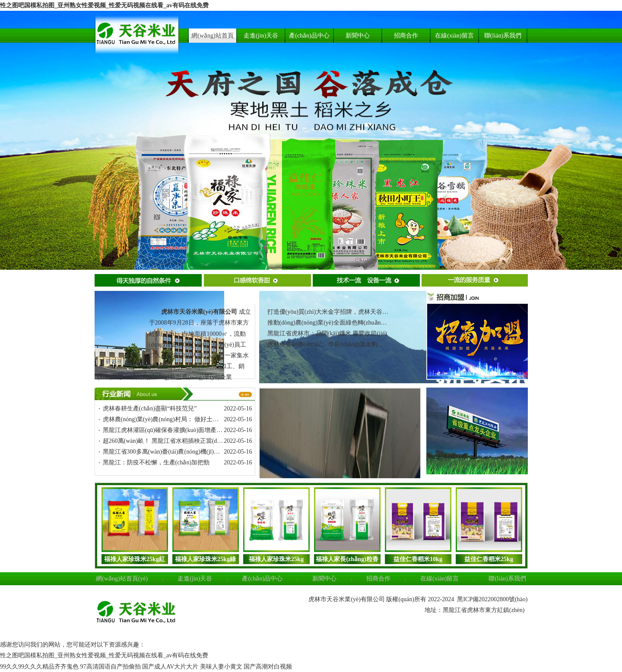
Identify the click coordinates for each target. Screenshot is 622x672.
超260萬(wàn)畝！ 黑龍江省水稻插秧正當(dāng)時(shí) (174, 441)
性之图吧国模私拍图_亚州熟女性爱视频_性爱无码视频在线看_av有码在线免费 (104, 5)
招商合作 (378, 579)
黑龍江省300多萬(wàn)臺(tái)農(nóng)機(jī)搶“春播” (170, 452)
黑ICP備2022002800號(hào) (492, 599)
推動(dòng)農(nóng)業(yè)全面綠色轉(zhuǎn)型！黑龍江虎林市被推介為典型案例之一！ (383, 323)
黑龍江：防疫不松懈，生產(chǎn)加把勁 (156, 462)
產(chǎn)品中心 (262, 579)
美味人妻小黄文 (221, 667)
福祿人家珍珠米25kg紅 (135, 559)
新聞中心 (324, 579)
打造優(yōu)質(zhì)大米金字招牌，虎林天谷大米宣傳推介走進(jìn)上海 (360, 312)
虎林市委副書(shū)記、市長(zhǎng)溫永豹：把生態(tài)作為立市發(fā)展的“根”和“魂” (380, 344)
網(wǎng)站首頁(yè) (122, 579)
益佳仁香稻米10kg (418, 559)
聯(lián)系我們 (507, 579)
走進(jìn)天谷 (195, 579)
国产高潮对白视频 (268, 667)
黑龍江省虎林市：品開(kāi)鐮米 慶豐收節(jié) (327, 333)
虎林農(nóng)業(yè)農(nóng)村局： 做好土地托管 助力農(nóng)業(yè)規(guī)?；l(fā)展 (215, 419)
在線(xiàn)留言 (440, 579)
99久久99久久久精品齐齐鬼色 (39, 667)
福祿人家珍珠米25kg (276, 559)
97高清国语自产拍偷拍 (111, 667)
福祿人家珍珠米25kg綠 (205, 559)
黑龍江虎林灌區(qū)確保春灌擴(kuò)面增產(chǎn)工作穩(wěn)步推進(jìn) (198, 430)
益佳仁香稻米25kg (489, 559)
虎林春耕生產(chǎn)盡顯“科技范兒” (150, 409)
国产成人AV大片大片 (170, 667)
